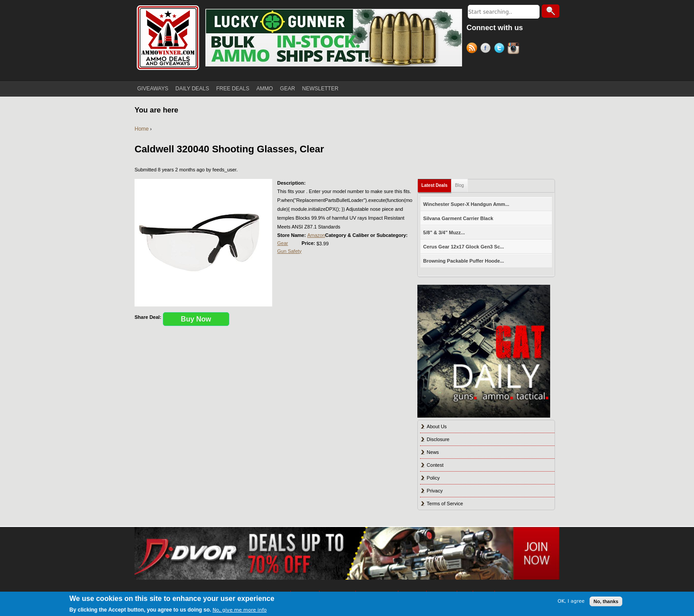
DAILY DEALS (192, 89)
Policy (433, 478)
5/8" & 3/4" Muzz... (444, 232)
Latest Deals (434, 185)
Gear (282, 243)
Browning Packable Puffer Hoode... (464, 261)
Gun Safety (289, 251)
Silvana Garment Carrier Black (458, 218)
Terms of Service (445, 504)
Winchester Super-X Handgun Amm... (466, 204)
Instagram (515, 49)
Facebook (487, 49)
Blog (459, 185)
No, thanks (606, 601)
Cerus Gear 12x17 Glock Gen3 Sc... (464, 247)
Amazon (316, 235)
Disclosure (438, 439)
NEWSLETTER (320, 89)
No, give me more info (239, 610)
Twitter (501, 49)
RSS (473, 49)
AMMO (264, 89)
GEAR (288, 89)
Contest (435, 465)
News (433, 452)
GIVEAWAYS (153, 89)
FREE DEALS (233, 89)
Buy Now (196, 319)
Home (142, 129)
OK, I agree (571, 601)
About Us (437, 426)
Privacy (435, 491)
